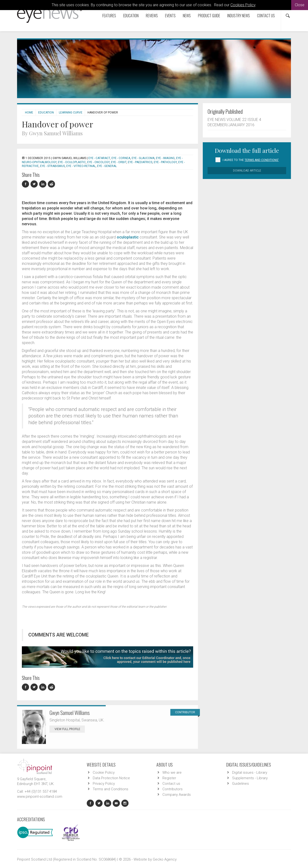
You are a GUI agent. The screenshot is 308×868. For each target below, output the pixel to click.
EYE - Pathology (165, 162)
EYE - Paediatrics (140, 162)
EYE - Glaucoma (143, 158)
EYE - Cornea (121, 158)
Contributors (172, 789)
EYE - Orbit (119, 162)
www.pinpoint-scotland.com (40, 797)
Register (169, 778)
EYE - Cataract (99, 158)
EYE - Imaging (165, 158)
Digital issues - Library (250, 773)
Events (170, 16)
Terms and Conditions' (262, 160)
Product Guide (209, 16)
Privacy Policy (104, 784)
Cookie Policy (104, 773)
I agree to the (251, 160)
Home (29, 113)
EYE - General (107, 166)
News (187, 16)
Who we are (172, 773)
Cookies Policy (243, 5)
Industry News (239, 16)
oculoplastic (128, 237)
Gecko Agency (165, 859)
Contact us (266, 16)
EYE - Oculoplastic (72, 162)
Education (131, 16)
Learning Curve (71, 113)
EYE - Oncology (98, 162)
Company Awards (177, 795)
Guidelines (240, 784)
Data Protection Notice (111, 778)
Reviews (152, 16)
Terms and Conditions (111, 789)
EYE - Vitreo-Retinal (81, 166)
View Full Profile (70, 729)
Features (109, 16)
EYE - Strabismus (52, 166)
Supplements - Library (250, 778)
